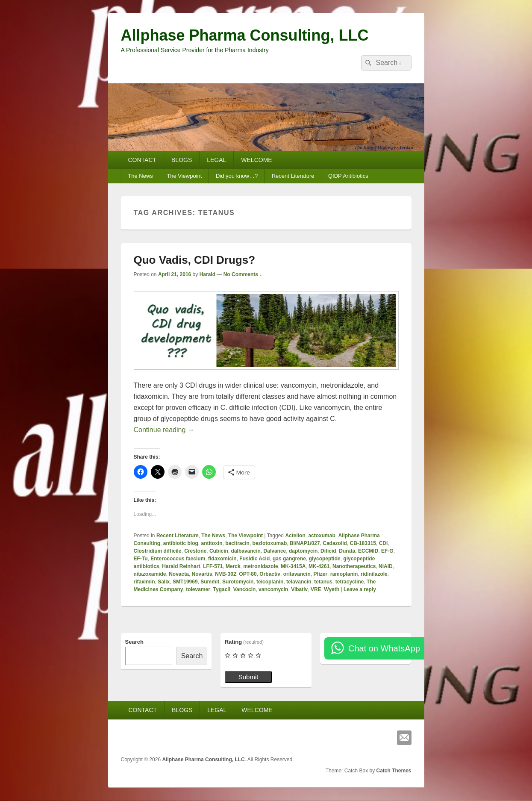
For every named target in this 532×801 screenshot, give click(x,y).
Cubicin (219, 551)
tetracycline (350, 582)
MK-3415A (293, 566)
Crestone (195, 551)
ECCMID (368, 551)
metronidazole (260, 566)
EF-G (387, 551)
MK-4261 (319, 566)
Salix (164, 582)
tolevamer (198, 589)
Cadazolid (335, 543)
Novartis (202, 574)
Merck (233, 566)
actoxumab (322, 536)
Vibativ (299, 589)
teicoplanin (270, 582)
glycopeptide (325, 559)
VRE (316, 589)
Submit (248, 677)
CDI (384, 543)
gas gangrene (289, 559)
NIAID (386, 566)
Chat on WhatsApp (384, 648)
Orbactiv (270, 574)
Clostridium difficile (158, 551)
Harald (207, 274)
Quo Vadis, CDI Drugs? (195, 260)
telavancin (299, 582)
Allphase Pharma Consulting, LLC (245, 35)
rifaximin (144, 582)
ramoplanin (344, 574)
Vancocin (245, 589)
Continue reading (164, 430)
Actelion (295, 536)
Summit (210, 582)
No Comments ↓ (243, 274)
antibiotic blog (181, 543)
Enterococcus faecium (178, 559)
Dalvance (275, 551)
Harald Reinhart (181, 566)
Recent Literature (293, 176)
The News (140, 176)
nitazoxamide (150, 574)
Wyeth (332, 589)
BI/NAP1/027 (305, 543)
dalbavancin (246, 551)
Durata (347, 551)
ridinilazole (374, 574)
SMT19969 (185, 582)
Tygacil (222, 589)
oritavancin (297, 574)
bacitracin (237, 543)
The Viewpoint (184, 176)
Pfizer (320, 574)
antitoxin (212, 543)
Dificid (328, 551)
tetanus (323, 582)
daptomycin (303, 551)
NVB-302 (225, 574)
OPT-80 (248, 574)
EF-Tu (141, 559)
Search (134, 642)
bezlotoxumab (270, 543)
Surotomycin (238, 582)
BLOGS (182, 160)
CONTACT (142, 160)
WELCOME (256, 160)
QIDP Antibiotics (348, 176)
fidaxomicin (222, 559)
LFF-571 (213, 566)
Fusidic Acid (254, 559)
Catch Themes (394, 771)
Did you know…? (237, 176)
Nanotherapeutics (354, 566)
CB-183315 (363, 543)
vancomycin (273, 589)
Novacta (179, 574)
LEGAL (216, 160)
